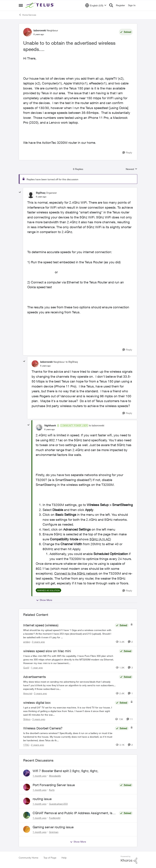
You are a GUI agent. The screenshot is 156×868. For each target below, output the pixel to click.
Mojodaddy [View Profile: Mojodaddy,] (55, 776)
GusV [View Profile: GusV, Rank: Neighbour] (26, 668)
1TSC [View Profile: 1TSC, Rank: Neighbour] (26, 745)
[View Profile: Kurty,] (27, 787)
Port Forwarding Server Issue (54, 785)
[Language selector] (96, 5)
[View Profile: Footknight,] (27, 815)
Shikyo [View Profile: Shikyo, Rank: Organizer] (27, 719)
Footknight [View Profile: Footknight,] (55, 818)
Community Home (29, 858)
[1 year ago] (36, 668)
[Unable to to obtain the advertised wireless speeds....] (41, 197)
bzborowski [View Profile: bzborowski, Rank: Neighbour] (40, 30)
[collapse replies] (20, 192)
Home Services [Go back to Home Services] (27, 15)
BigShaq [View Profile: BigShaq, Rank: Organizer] (41, 193)
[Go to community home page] (40, 5)
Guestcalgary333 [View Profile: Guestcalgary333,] (58, 804)
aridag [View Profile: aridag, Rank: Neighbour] (27, 642)
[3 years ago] (38, 642)
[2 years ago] (37, 745)
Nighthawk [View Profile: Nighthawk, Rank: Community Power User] (50, 425)
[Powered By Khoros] (129, 860)
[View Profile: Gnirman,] (27, 829)
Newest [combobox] (132, 169)
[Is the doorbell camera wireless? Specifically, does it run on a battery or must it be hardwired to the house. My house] (68, 737)
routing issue (42, 799)
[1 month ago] (40, 776)
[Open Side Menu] (21, 5)
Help (64, 858)
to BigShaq (72, 362)
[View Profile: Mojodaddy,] (27, 773)
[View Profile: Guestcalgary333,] (27, 801)
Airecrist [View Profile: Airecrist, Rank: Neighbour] (28, 693)
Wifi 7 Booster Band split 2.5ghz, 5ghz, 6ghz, (65, 771)
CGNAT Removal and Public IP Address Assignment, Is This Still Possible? (73, 813)
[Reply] (127, 153)
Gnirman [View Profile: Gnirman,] (54, 832)
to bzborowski (97, 425)
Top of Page (50, 858)
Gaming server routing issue (53, 827)
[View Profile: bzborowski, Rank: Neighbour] (27, 32)
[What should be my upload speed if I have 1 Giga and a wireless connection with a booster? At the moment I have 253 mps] (68, 634)
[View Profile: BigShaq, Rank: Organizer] (31, 195)
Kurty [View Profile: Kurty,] (52, 790)
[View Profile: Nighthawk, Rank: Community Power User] (39, 427)
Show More (44, 600)
